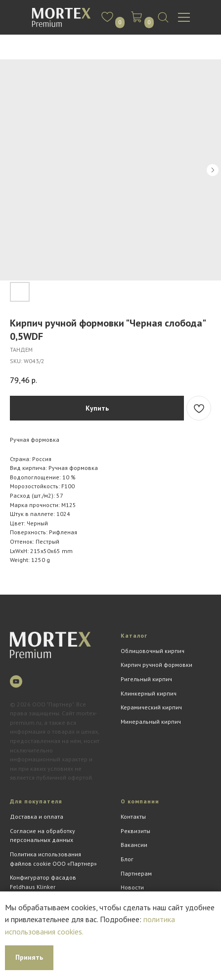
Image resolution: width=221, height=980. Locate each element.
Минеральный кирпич (151, 722)
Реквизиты (135, 831)
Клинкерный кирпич (149, 693)
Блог (127, 859)
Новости (132, 887)
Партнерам (136, 873)
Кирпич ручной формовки (156, 665)
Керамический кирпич (151, 707)
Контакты (133, 817)
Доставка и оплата (37, 817)
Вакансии (134, 845)
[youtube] (16, 681)
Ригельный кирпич (146, 679)
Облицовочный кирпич (153, 651)
